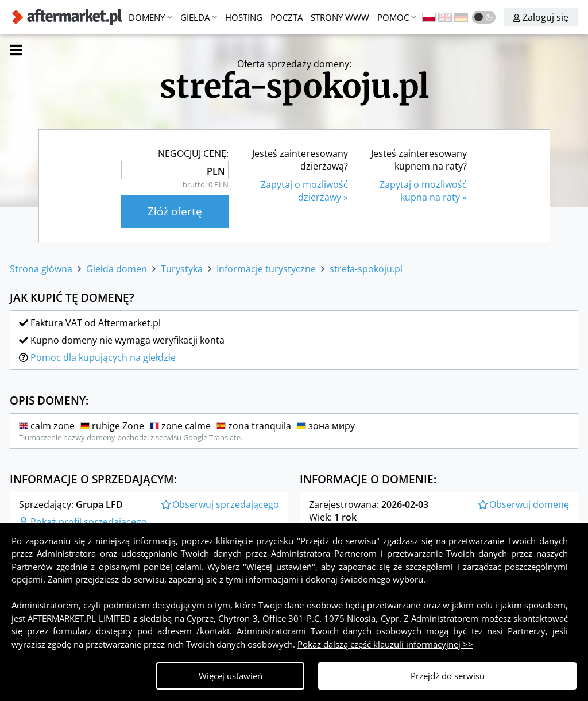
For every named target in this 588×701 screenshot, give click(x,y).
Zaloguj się (541, 17)
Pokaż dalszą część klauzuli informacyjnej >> (385, 644)
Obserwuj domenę (523, 504)
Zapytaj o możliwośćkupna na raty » (423, 191)
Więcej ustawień (231, 676)
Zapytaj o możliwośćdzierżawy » (304, 191)
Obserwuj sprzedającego (220, 504)
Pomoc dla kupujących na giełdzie (103, 357)
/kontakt (213, 631)
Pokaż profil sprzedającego (83, 522)
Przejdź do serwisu (448, 676)
